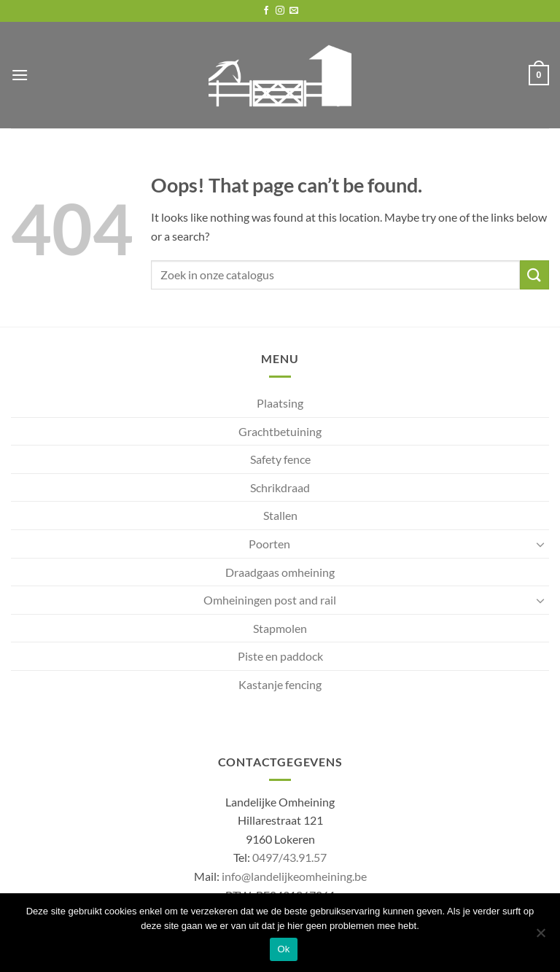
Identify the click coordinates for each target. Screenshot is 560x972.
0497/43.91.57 (289, 857)
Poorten (269, 544)
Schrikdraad (280, 487)
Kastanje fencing (280, 684)
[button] (20, 75)
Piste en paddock (280, 656)
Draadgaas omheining (280, 572)
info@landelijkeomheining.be (294, 876)
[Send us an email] (294, 11)
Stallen (280, 515)
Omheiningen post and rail (270, 600)
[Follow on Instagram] (280, 11)
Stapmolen (280, 628)
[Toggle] (540, 544)
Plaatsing (280, 403)
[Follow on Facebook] (266, 11)
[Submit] (534, 275)
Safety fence (280, 459)
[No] (540, 937)
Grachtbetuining (280, 431)
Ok (283, 949)
